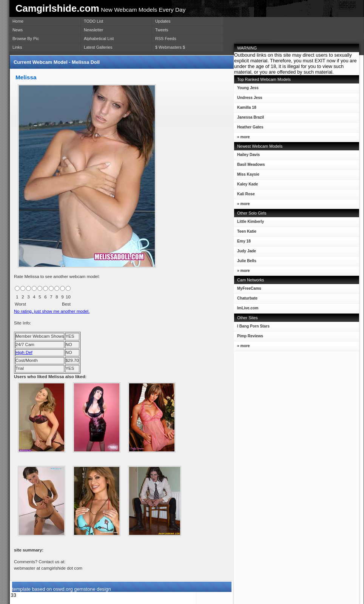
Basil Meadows (249, 166)
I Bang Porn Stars (253, 326)
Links (17, 47)
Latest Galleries (98, 47)
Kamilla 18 (245, 109)
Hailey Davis (247, 156)
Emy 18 (242, 243)
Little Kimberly (249, 223)
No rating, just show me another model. (52, 311)
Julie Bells (245, 262)
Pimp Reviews (250, 336)
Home (18, 21)
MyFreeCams (249, 288)
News (18, 30)
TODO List (93, 21)
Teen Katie (245, 233)
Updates (163, 21)
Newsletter (93, 30)
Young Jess (246, 89)
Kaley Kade (246, 186)
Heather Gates (249, 129)
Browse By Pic (26, 39)
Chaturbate (247, 298)
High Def (24, 352)
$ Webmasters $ (170, 47)
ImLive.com (248, 308)
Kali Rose (244, 195)
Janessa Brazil (249, 119)
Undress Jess (248, 99)
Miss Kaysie (247, 176)
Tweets (162, 30)
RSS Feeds (166, 39)
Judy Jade (245, 253)
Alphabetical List (99, 39)
